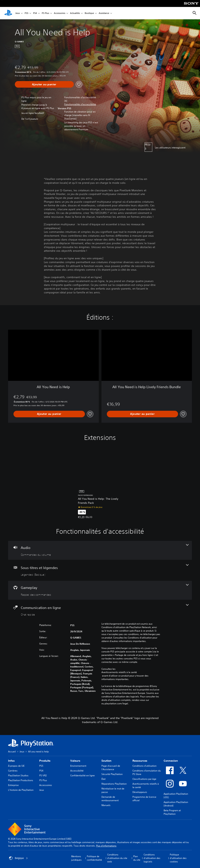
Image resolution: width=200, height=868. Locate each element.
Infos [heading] (11, 761)
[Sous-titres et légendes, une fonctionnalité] (100, 570)
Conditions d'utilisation (144, 766)
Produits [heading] (45, 761)
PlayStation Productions (21, 780)
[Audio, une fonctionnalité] (100, 550)
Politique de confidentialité (94, 858)
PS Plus (45, 13)
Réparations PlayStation (114, 784)
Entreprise (13, 785)
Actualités (75, 13)
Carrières (13, 771)
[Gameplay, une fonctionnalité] (100, 590)
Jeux (18, 13)
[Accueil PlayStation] (8, 13)
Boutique (89, 13)
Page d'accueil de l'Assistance (111, 768)
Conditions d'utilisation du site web (117, 858)
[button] (80, 104)
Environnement (78, 766)
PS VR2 (43, 775)
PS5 (26, 13)
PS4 (35, 13)
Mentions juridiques (76, 858)
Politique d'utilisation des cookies (178, 858)
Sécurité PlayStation (112, 774)
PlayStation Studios (18, 775)
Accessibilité (77, 771)
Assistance (104, 13)
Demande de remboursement (110, 799)
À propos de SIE (16, 766)
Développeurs (140, 792)
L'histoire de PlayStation (21, 790)
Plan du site (137, 858)
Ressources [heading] (140, 761)
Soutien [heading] (106, 761)
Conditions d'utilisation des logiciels (152, 858)
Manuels (106, 805)
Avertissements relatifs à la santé (119, 672)
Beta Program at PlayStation (172, 812)
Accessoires (60, 13)
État (103, 779)
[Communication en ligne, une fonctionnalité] (100, 610)
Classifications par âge (144, 779)
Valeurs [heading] (75, 761)
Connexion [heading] (171, 761)
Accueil (12, 752)
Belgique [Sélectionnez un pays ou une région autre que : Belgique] (18, 858)
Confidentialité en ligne (82, 775)
